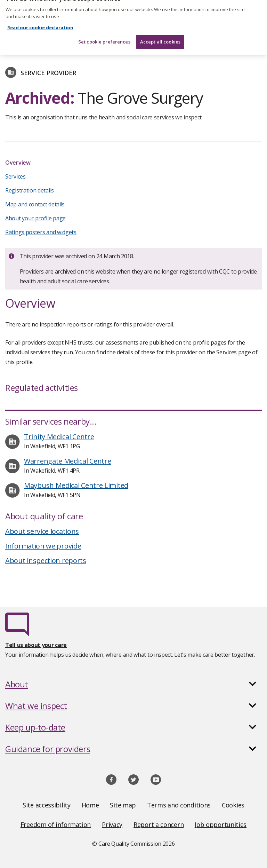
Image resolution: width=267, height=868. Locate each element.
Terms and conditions (179, 805)
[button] (133, 684)
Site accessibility (47, 805)
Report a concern (159, 824)
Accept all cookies (160, 34)
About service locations (42, 531)
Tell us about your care (36, 645)
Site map (123, 805)
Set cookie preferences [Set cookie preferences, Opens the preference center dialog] (104, 34)
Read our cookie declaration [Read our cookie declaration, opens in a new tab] (40, 20)
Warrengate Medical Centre (68, 461)
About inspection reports (46, 561)
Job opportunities (221, 824)
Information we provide (43, 546)
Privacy (112, 824)
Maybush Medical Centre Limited (76, 485)
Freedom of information (56, 824)
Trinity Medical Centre (59, 437)
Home (90, 805)
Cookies (233, 805)
